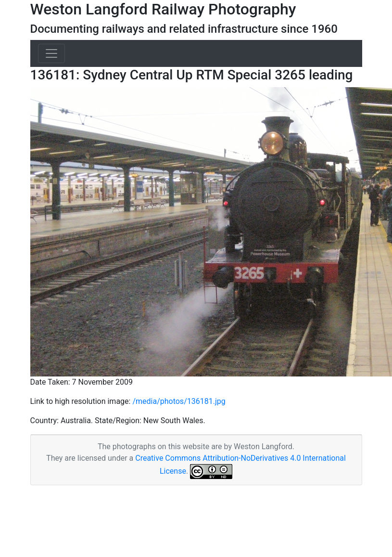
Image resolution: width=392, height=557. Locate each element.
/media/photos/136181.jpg (179, 401)
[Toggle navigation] (51, 53)
